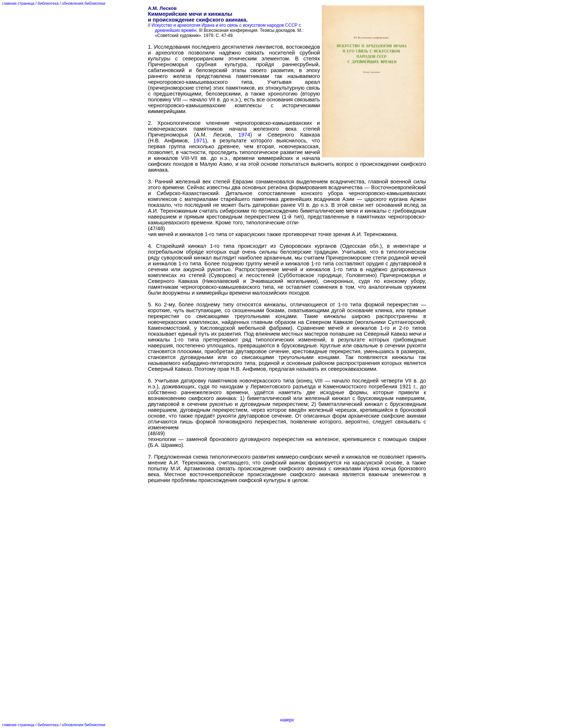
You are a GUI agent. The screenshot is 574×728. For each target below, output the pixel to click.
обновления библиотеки (84, 3)
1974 (244, 135)
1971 (199, 141)
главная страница (18, 3)
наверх (287, 720)
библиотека (48, 3)
